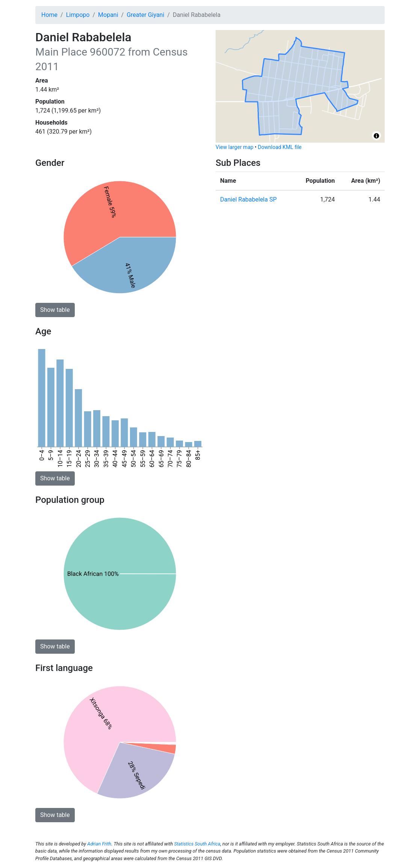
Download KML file (279, 147)
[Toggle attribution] (376, 136)
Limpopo (78, 15)
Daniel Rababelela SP (249, 199)
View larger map (235, 147)
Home (49, 15)
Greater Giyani (145, 15)
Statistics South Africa (197, 844)
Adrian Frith (99, 844)
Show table (55, 310)
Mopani (108, 15)
